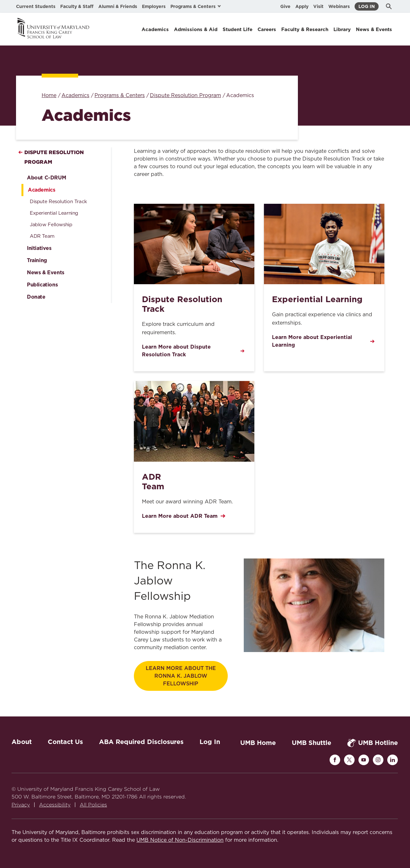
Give (285, 6)
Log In (367, 6)
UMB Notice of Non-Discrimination (180, 840)
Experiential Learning (54, 213)
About (22, 742)
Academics (155, 29)
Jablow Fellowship (51, 225)
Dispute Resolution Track (58, 202)
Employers (154, 6)
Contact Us (65, 742)
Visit (318, 6)
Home (49, 95)
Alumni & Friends (118, 6)
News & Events (374, 29)
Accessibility (55, 805)
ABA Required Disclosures (141, 742)
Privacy (21, 805)
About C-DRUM (46, 178)
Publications (42, 285)
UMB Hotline (373, 743)
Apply (302, 6)
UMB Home (258, 743)
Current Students (36, 6)
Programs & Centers (120, 95)
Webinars (339, 6)
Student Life (238, 29)
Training (37, 260)
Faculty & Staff (77, 6)
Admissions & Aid (196, 29)
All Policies (93, 805)
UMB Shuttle (312, 743)
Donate (36, 297)
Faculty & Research (305, 29)
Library (342, 29)
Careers (267, 29)
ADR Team (42, 236)
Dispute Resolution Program (185, 95)
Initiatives (39, 248)
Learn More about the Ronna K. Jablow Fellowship (181, 676)
